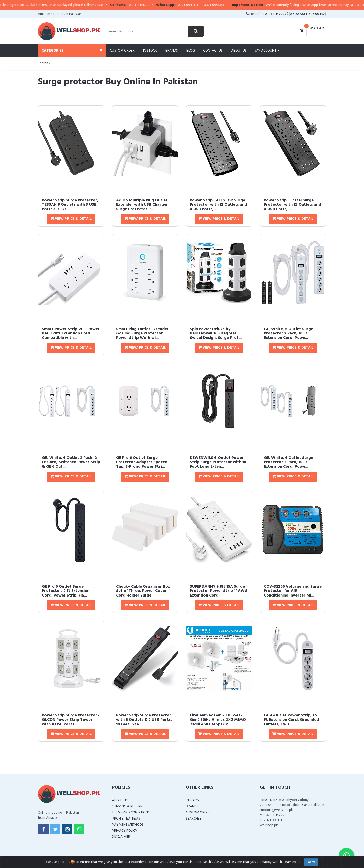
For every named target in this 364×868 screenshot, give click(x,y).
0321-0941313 (199, 5)
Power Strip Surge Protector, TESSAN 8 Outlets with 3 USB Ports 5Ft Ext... (70, 205)
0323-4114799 (150, 5)
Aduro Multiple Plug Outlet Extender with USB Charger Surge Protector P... (142, 205)
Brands (172, 51)
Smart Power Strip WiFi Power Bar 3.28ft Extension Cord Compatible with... (71, 333)
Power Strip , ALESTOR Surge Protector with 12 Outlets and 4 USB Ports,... (218, 205)
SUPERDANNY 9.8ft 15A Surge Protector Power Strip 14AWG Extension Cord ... (219, 591)
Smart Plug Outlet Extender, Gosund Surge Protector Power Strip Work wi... (143, 333)
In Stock (150, 51)
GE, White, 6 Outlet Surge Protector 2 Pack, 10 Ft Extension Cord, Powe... (289, 333)
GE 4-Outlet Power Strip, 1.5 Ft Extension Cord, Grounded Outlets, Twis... (291, 720)
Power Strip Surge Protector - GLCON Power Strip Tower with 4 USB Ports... (71, 720)
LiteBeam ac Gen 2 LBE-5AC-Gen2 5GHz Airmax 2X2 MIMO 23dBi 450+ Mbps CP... (218, 720)
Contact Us (213, 51)
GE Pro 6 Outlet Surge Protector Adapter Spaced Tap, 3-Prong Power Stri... (142, 462)
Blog (191, 51)
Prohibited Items (126, 819)
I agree (311, 862)
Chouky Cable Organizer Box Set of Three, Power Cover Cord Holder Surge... (143, 591)
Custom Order (122, 51)
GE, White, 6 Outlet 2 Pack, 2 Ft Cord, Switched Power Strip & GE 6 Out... (71, 462)
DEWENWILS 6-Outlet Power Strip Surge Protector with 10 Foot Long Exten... (218, 462)
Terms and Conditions (131, 813)
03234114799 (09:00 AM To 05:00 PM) (295, 14)
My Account (267, 51)
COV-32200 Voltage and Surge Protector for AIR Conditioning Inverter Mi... (293, 591)
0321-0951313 (225, 5)
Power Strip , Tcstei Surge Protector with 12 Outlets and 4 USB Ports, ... (292, 205)
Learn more (292, 862)
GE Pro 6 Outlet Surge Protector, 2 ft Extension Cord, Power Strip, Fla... (66, 591)
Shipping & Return (127, 807)
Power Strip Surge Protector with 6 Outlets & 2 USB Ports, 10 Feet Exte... (144, 720)
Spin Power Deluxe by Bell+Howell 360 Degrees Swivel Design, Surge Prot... (216, 333)
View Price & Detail (71, 219)
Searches (194, 819)
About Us (239, 51)
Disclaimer (121, 837)
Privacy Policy (125, 831)
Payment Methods (128, 825)
